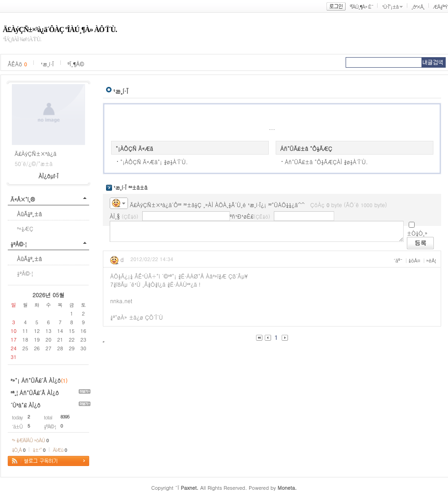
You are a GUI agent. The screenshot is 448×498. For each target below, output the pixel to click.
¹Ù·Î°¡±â (390, 7)
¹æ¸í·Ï (47, 64)
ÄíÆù (60, 450)
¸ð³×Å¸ (418, 7)
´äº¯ (398, 260)
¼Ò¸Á (19, 450)
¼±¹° (39, 450)
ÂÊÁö (17, 64)
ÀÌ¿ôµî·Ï (48, 176)
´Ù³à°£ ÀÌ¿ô (25, 405)
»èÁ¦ (431, 260)
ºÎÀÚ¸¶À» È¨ (361, 7)
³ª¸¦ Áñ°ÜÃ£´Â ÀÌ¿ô (35, 393)
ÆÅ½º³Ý (440, 7)
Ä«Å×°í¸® (23, 199)
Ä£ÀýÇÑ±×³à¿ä (36, 153)
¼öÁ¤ (414, 260)
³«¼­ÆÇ (25, 228)
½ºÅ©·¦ (19, 244)
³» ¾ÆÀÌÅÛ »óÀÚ (30, 440)
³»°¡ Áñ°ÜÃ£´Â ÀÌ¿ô (36, 380)
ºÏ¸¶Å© (76, 64)
